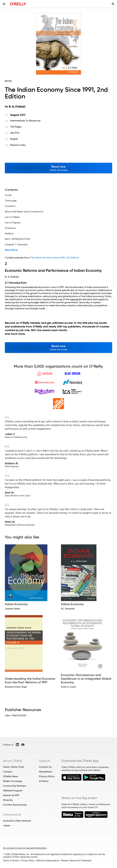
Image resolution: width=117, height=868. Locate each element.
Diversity (8, 800)
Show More (11, 250)
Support (45, 761)
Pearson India (18, 145)
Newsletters (46, 772)
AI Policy (44, 781)
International (12, 815)
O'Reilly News (11, 776)
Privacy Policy (47, 776)
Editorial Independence (48, 861)
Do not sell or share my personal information (25, 848)
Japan (7, 825)
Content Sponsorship (15, 805)
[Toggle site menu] (4, 4)
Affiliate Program (13, 791)
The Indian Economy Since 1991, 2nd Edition (55, 258)
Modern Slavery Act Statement (76, 861)
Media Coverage (13, 781)
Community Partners (15, 786)
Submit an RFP (11, 795)
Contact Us (45, 767)
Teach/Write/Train (14, 767)
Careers (8, 772)
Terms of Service (11, 861)
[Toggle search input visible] (113, 4)
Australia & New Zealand (17, 821)
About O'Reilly (13, 761)
